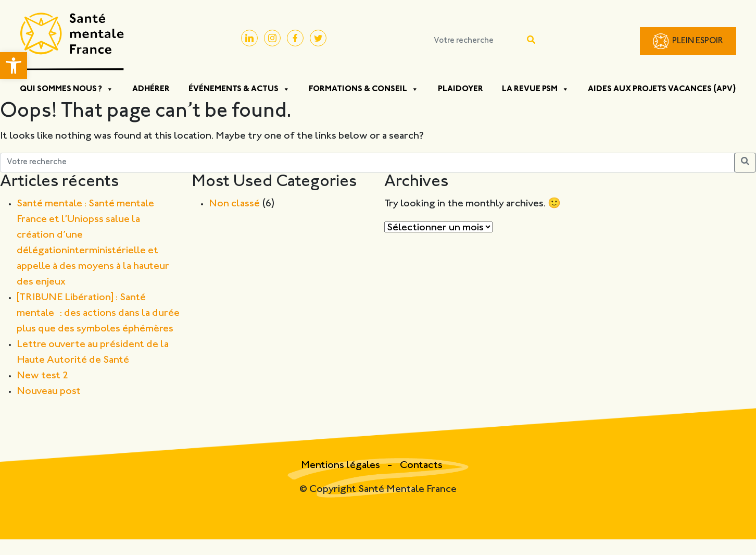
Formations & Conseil (364, 89)
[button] (14, 66)
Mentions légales (342, 466)
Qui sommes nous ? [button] (67, 89)
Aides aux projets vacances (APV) (662, 89)
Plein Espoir (698, 41)
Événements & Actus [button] (239, 89)
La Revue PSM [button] (535, 89)
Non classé (234, 204)
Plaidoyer (461, 89)
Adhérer (151, 89)
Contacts (421, 466)
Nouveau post (49, 392)
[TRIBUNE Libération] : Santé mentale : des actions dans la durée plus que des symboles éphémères (98, 313)
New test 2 (42, 376)
